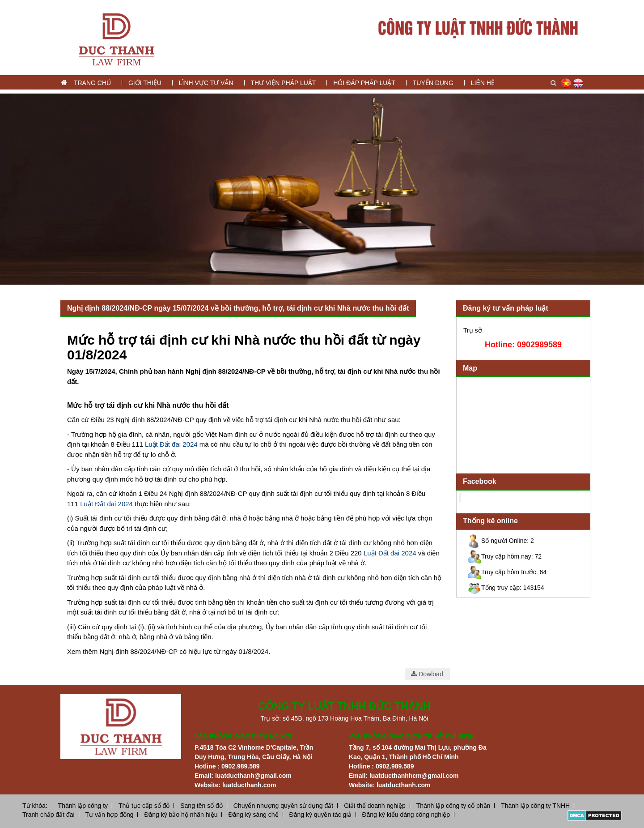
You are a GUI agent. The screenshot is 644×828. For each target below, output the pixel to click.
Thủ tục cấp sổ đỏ (144, 806)
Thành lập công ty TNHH (535, 806)
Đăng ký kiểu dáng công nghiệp (406, 815)
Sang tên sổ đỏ (201, 806)
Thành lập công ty (83, 806)
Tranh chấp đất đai (49, 815)
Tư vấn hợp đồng (110, 815)
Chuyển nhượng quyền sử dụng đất (283, 806)
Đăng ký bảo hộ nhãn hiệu (181, 815)
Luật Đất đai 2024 (171, 444)
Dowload (427, 674)
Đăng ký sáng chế (253, 815)
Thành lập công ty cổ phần (453, 806)
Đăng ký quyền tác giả (320, 815)
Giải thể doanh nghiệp (375, 806)
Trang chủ (92, 83)
